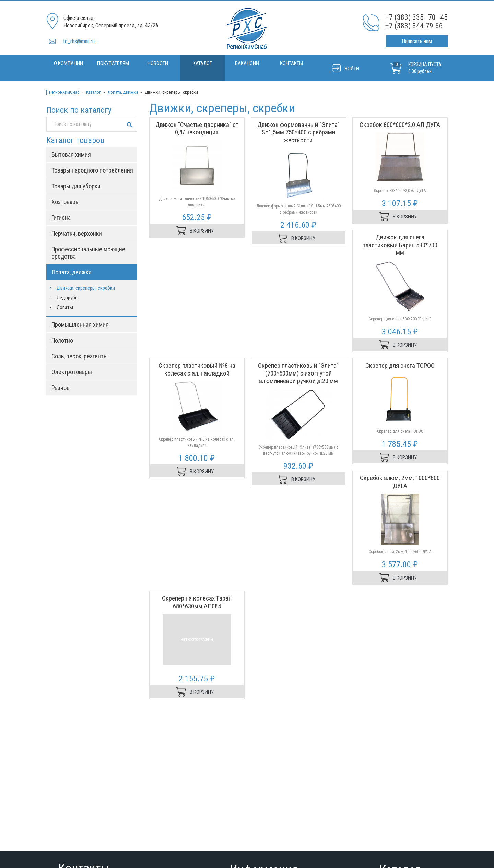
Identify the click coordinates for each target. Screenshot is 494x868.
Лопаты (65, 307)
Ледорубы (68, 298)
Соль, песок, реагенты (80, 356)
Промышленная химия (80, 325)
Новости (158, 63)
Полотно (62, 340)
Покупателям (113, 63)
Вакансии (247, 63)
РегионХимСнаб (64, 92)
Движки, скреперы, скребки (86, 288)
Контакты (291, 63)
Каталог (202, 63)
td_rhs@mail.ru (79, 41)
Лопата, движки (123, 92)
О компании (68, 63)
